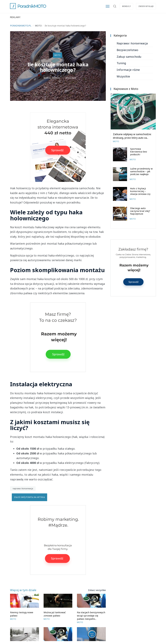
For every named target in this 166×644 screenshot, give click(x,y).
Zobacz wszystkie (97, 590)
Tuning (121, 63)
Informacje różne (128, 70)
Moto (57, 55)
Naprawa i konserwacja (132, 43)
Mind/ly (126, 6)
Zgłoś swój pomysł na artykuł (29, 497)
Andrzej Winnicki (52, 78)
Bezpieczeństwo (127, 50)
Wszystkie (123, 76)
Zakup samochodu (129, 57)
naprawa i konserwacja (23, 489)
